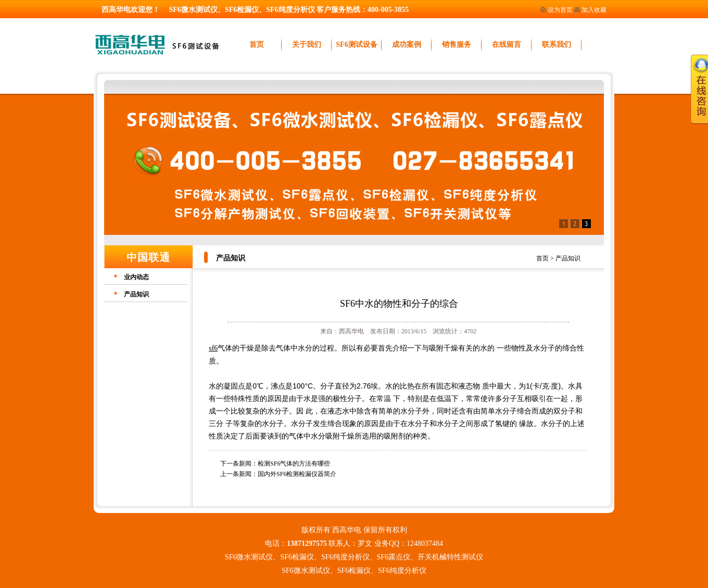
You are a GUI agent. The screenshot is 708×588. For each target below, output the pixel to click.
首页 (257, 45)
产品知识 (568, 258)
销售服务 (457, 45)
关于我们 (307, 45)
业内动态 (136, 277)
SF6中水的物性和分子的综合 (399, 304)
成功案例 (407, 45)
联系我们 (557, 45)
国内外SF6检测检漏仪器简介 (297, 474)
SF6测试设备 (356, 45)
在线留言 (507, 45)
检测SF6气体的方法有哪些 (294, 464)
